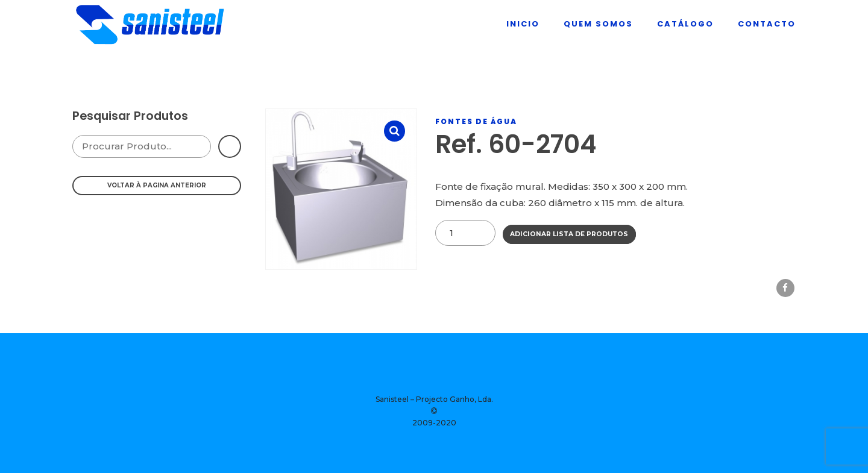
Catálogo (685, 24)
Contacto (767, 24)
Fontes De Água (476, 121)
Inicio (523, 24)
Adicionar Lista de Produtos (569, 234)
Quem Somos (598, 24)
